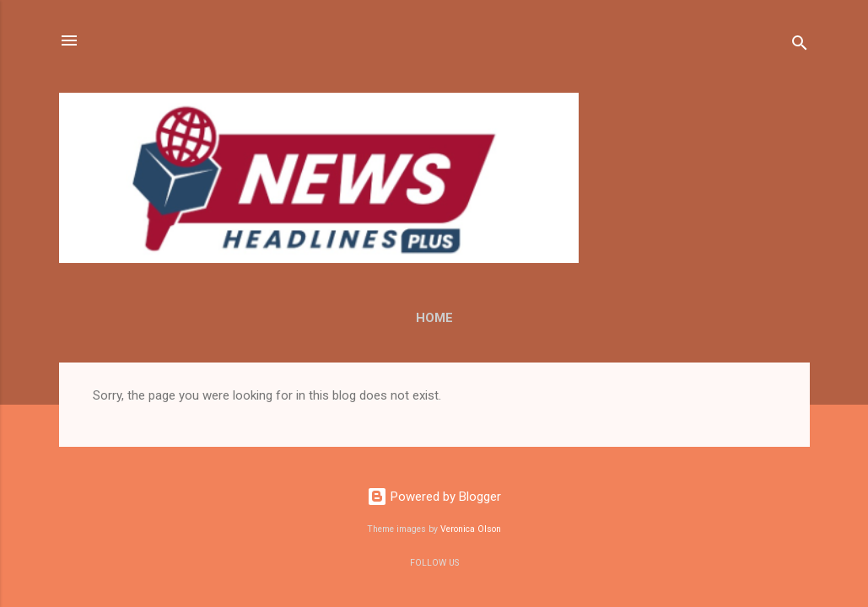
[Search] (800, 46)
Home (434, 318)
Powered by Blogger (434, 497)
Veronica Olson (471, 529)
